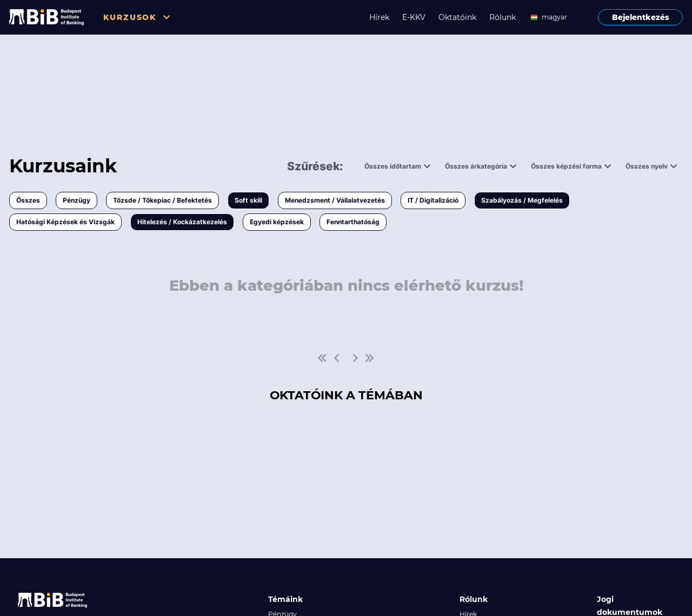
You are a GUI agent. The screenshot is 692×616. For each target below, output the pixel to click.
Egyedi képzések (277, 222)
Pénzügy (76, 200)
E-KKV (414, 17)
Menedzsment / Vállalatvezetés (335, 200)
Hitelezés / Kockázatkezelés (182, 222)
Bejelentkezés (641, 17)
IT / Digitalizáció (433, 200)
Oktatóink (457, 17)
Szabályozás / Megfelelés (522, 200)
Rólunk (503, 17)
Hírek (379, 17)
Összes (28, 200)
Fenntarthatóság (353, 222)
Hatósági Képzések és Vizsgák (65, 222)
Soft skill (248, 200)
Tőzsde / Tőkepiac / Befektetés (162, 200)
